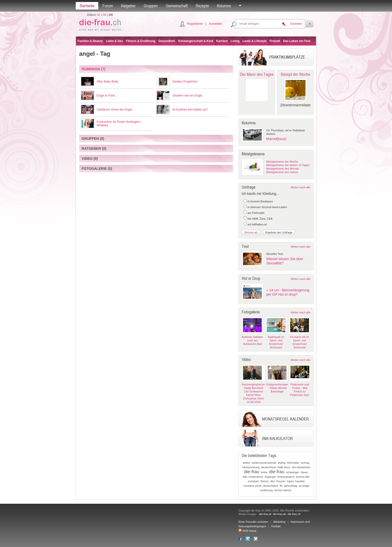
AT (99, 15)
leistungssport (286, 477)
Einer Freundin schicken (253, 522)
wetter (246, 463)
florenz (265, 481)
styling (282, 463)
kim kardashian (301, 467)
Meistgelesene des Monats (283, 169)
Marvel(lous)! (276, 139)
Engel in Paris (106, 96)
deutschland (269, 467)
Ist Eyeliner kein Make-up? (190, 110)
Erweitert (296, 24)
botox (264, 472)
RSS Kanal (247, 531)
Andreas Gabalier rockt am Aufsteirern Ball (252, 340)
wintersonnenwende (264, 463)
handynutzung (251, 467)
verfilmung (266, 490)
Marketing (279, 522)
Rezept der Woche (295, 74)
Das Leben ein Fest (297, 41)
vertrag (305, 463)
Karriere (222, 41)
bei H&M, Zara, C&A (260, 219)
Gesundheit (166, 41)
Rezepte (202, 6)
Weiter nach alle (301, 187)
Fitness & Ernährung (140, 41)
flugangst (270, 477)
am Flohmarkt (256, 213)
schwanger (293, 472)
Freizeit (275, 41)
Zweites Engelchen (185, 82)
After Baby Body (108, 82)
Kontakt (276, 526)
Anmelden (215, 24)
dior (272, 481)
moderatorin (256, 477)
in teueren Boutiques (260, 201)
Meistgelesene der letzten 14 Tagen (288, 165)
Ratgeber (128, 6)
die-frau (252, 472)
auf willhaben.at (257, 224)
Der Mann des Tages (257, 74)
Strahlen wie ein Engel (187, 96)
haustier (300, 481)
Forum (108, 6)
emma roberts (283, 490)
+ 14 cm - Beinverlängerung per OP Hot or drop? (288, 292)
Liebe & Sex (114, 41)
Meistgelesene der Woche (282, 162)
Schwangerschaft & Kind (195, 41)
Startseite (87, 6)
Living (235, 41)
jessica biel (303, 477)
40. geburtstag (288, 486)
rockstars (253, 481)
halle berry (284, 467)
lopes (290, 481)
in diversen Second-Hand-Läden (267, 207)
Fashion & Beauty (90, 41)
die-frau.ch (294, 514)
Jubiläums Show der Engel (114, 110)
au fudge (304, 486)
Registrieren (195, 24)
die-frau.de (280, 514)
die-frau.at (265, 514)
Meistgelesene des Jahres (282, 172)
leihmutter (293, 463)
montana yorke (253, 486)
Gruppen (151, 6)
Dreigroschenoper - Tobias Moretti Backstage (277, 388)
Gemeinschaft (177, 6)
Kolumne (224, 6)
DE (105, 15)
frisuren (281, 481)
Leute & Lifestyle (254, 41)
